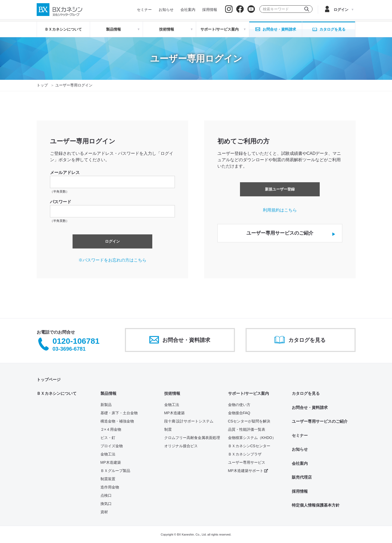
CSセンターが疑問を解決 (249, 421)
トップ (42, 85)
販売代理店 (302, 477)
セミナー (300, 435)
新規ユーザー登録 (280, 189)
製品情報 (108, 393)
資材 (104, 512)
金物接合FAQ (239, 413)
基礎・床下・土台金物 (119, 413)
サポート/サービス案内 (248, 393)
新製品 (106, 405)
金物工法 (108, 454)
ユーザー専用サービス (247, 462)
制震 (168, 429)
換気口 (106, 504)
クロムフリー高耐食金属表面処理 (192, 438)
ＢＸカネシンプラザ (245, 454)
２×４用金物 (111, 429)
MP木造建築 (111, 462)
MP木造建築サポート (248, 471)
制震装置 (108, 479)
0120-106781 (76, 341)
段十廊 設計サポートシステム (189, 421)
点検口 (106, 495)
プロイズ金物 (112, 446)
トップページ (49, 380)
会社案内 (300, 463)
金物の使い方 (239, 405)
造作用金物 (110, 487)
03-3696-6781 (69, 349)
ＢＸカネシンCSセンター (249, 446)
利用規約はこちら (280, 210)
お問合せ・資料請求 (310, 407)
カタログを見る (306, 393)
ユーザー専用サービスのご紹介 (320, 421)
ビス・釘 (108, 438)
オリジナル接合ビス (181, 446)
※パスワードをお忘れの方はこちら (112, 260)
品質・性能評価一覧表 (247, 429)
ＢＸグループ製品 (115, 471)
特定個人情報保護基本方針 (316, 505)
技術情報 (172, 393)
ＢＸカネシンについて (63, 29)
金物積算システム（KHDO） (252, 438)
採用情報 (300, 491)
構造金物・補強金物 (117, 421)
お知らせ (300, 449)
